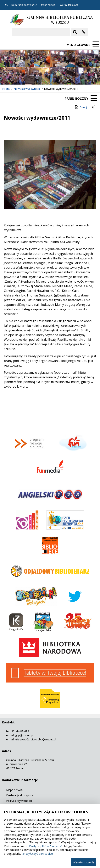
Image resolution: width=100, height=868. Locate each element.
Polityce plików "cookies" (46, 846)
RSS (6, 5)
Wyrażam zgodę (83, 862)
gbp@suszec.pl (24, 735)
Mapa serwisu (49, 5)
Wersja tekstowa (69, 5)
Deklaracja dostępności (24, 5)
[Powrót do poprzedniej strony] (93, 107)
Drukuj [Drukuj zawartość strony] (81, 107)
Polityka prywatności (19, 801)
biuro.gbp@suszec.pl (43, 739)
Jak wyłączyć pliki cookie (37, 854)
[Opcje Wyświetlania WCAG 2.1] (84, 32)
